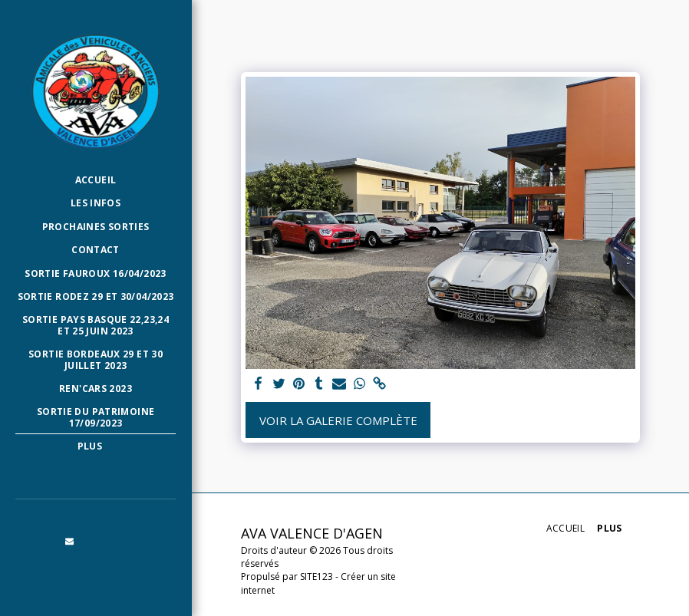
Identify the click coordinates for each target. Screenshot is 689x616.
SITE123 (316, 576)
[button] (70, 542)
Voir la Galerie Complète (338, 420)
